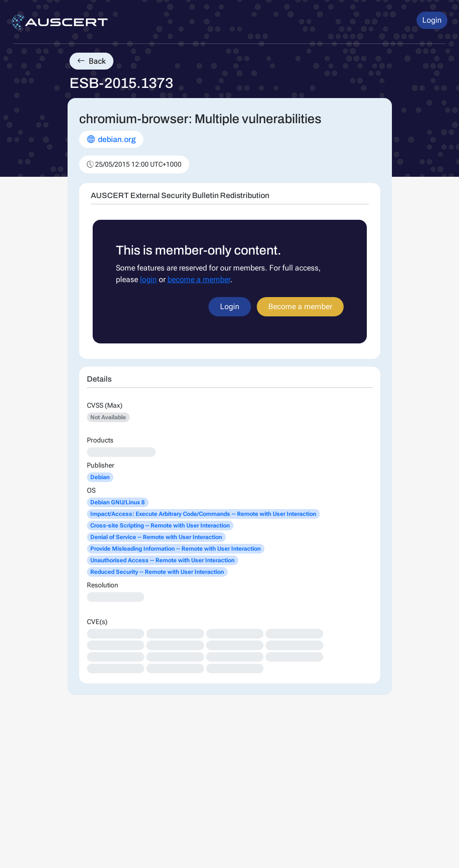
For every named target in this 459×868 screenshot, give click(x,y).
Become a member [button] (300, 306)
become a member (199, 279)
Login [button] (432, 20)
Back (91, 61)
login (148, 279)
